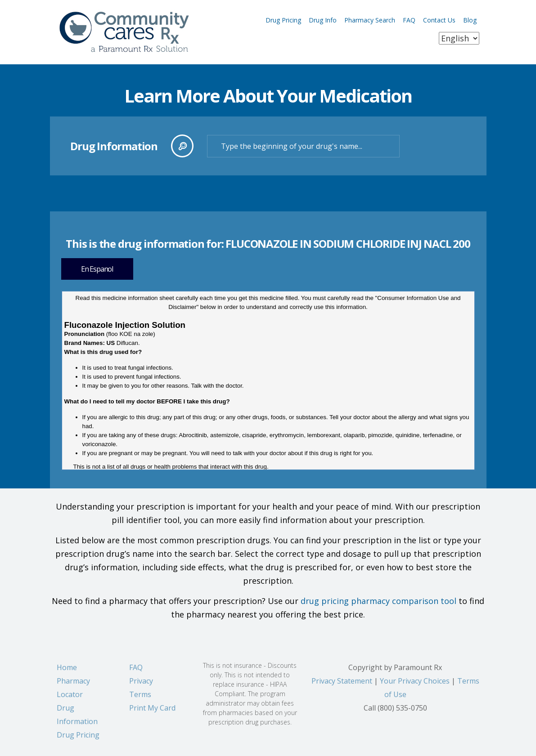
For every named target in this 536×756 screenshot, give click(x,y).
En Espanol (97, 269)
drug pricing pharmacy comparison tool (378, 601)
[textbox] (303, 146)
